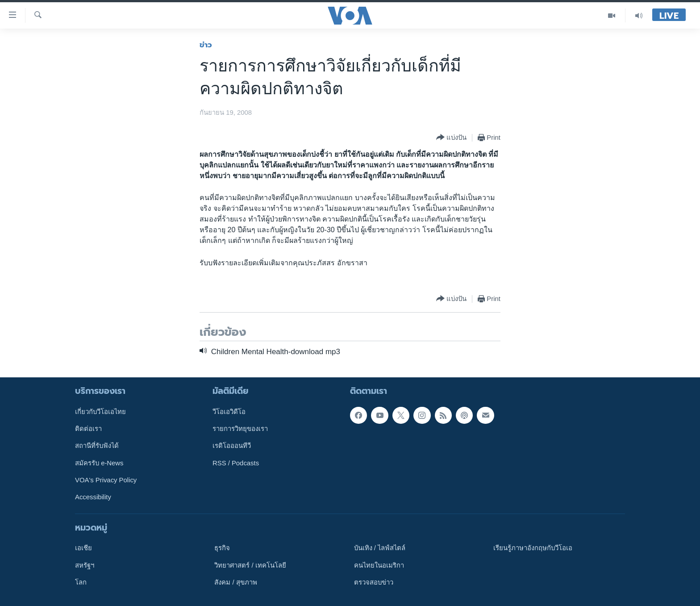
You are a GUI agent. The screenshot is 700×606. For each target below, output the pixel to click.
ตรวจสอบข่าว (374, 582)
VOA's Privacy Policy (106, 480)
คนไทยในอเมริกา (379, 565)
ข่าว (206, 45)
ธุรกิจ (222, 548)
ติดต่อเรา (88, 429)
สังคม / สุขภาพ (235, 582)
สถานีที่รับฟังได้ (97, 446)
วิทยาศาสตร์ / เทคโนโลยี (250, 565)
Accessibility (93, 497)
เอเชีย (83, 548)
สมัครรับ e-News (99, 463)
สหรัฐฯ (85, 565)
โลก (81, 582)
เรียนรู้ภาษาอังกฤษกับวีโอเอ (533, 548)
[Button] (451, 138)
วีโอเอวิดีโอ (229, 412)
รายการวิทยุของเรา (240, 429)
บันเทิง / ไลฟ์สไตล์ (380, 548)
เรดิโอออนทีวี (232, 446)
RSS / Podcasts (236, 463)
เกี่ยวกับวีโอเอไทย (100, 412)
